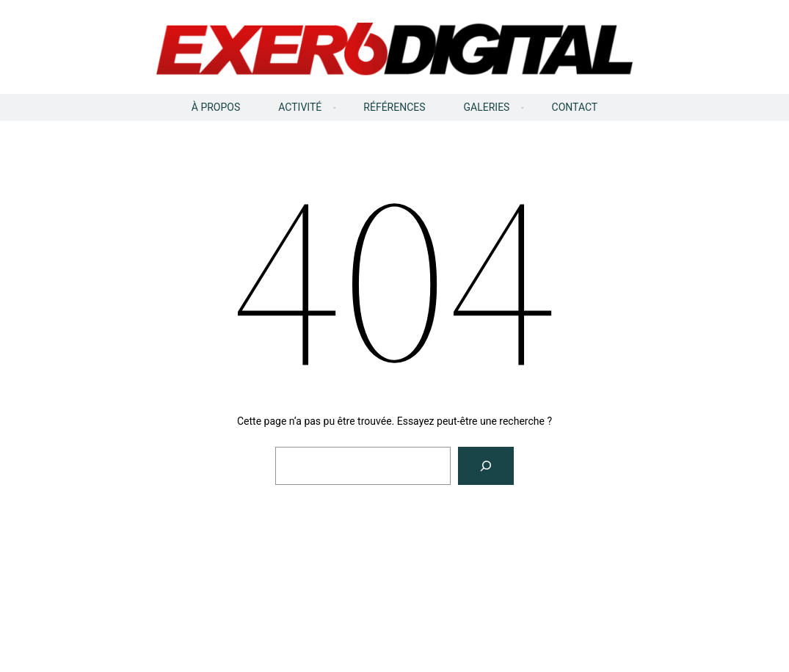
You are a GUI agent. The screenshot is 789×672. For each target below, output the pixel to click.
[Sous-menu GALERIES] (523, 108)
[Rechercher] (486, 466)
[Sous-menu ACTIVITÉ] (335, 108)
